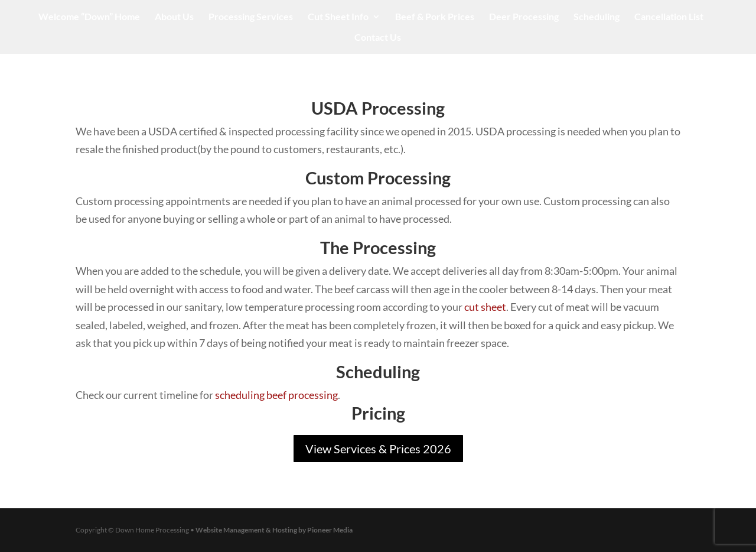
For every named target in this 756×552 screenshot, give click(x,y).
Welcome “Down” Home (89, 17)
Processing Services (251, 17)
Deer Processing (524, 17)
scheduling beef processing (276, 395)
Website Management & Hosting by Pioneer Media (274, 530)
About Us (174, 17)
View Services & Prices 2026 (378, 449)
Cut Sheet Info (338, 17)
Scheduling (597, 17)
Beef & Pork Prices (435, 17)
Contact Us (378, 38)
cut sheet (485, 307)
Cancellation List (669, 17)
